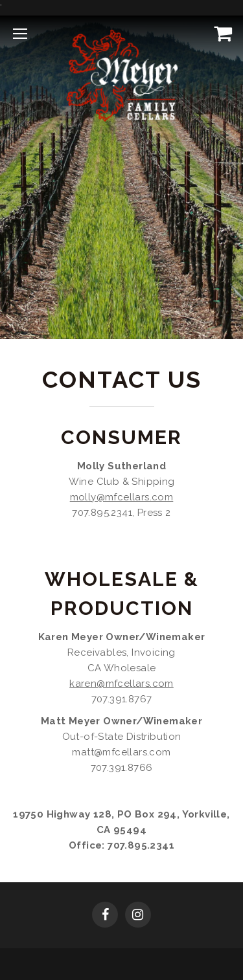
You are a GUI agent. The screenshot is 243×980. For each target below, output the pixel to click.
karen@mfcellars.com (121, 684)
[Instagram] (138, 916)
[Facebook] (105, 916)
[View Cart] (220, 33)
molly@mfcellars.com (122, 497)
